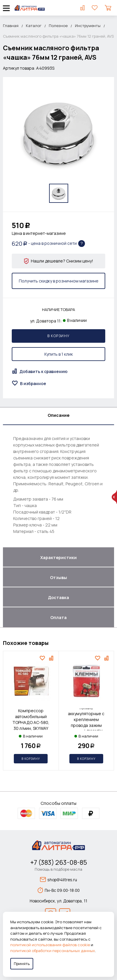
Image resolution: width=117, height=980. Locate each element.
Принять (22, 964)
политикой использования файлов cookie (50, 945)
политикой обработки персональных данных (53, 951)
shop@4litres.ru (58, 879)
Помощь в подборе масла (58, 869)
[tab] (58, 416)
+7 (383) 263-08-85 (59, 862)
